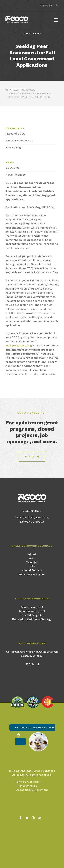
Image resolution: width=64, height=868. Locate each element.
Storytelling (13, 147)
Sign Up (29, 457)
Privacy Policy (28, 786)
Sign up (29, 664)
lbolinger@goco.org (19, 346)
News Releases (16, 175)
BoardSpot (46, 5)
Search (57, 5)
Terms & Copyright (28, 782)
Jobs (32, 566)
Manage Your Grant (32, 611)
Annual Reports (32, 570)
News (32, 558)
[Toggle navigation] (56, 20)
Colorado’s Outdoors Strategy (32, 619)
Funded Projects (32, 615)
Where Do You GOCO (19, 141)
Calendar (32, 562)
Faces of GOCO (15, 134)
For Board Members (32, 574)
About (32, 554)
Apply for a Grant (32, 607)
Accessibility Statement (32, 790)
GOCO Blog (29, 90)
